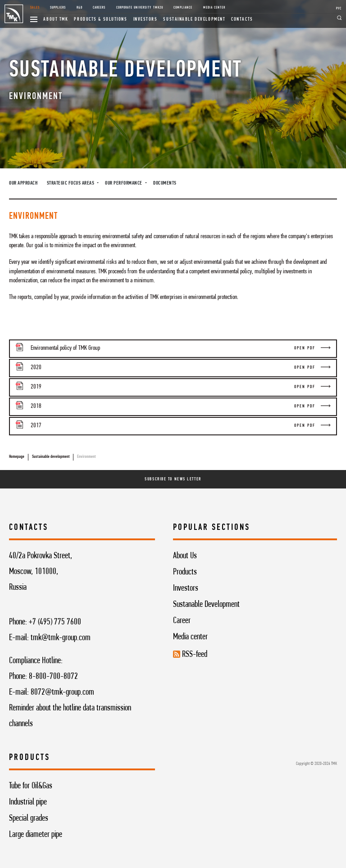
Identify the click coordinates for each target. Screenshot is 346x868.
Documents (165, 183)
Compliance (183, 8)
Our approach (23, 183)
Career (182, 621)
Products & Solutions (100, 19)
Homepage (17, 457)
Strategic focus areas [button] (71, 183)
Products (185, 572)
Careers (99, 8)
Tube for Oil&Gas (31, 786)
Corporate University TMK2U (140, 8)
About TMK (56, 19)
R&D (80, 8)
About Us (185, 556)
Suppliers (58, 8)
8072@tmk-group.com (62, 692)
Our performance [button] (124, 183)
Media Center (214, 8)
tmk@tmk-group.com (61, 638)
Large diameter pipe (36, 835)
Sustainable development (194, 19)
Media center (190, 637)
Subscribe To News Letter (173, 479)
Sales (35, 8)
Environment (86, 457)
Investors (146, 19)
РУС (339, 9)
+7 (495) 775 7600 (55, 622)
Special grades (29, 818)
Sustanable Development (206, 605)
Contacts (242, 19)
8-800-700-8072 (53, 677)
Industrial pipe (28, 802)
